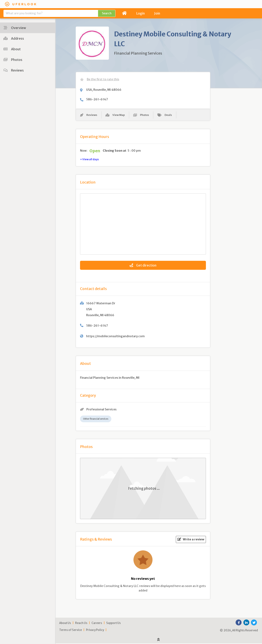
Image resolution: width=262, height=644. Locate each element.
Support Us (113, 624)
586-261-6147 (97, 99)
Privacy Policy (95, 631)
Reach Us (81, 624)
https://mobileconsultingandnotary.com (115, 337)
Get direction (143, 266)
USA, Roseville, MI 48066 (104, 90)
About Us (65, 624)
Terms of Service (71, 631)
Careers (97, 624)
